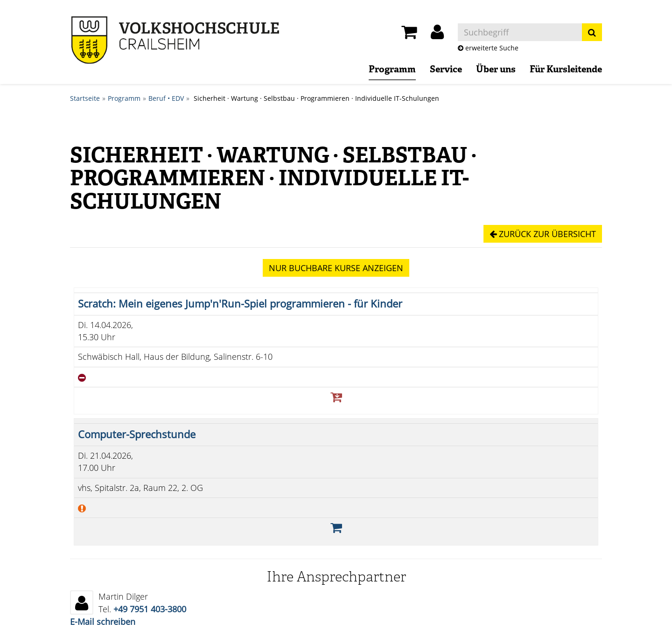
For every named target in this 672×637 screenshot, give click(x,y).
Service (446, 70)
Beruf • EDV (166, 98)
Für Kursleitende (566, 70)
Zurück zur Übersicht (543, 234)
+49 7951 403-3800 (150, 609)
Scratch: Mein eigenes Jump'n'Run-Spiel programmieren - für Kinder (240, 304)
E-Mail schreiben (103, 622)
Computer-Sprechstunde (137, 434)
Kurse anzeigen (336, 268)
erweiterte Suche (488, 48)
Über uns (496, 70)
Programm (392, 70)
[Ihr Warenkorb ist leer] (409, 35)
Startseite (85, 98)
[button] (437, 35)
